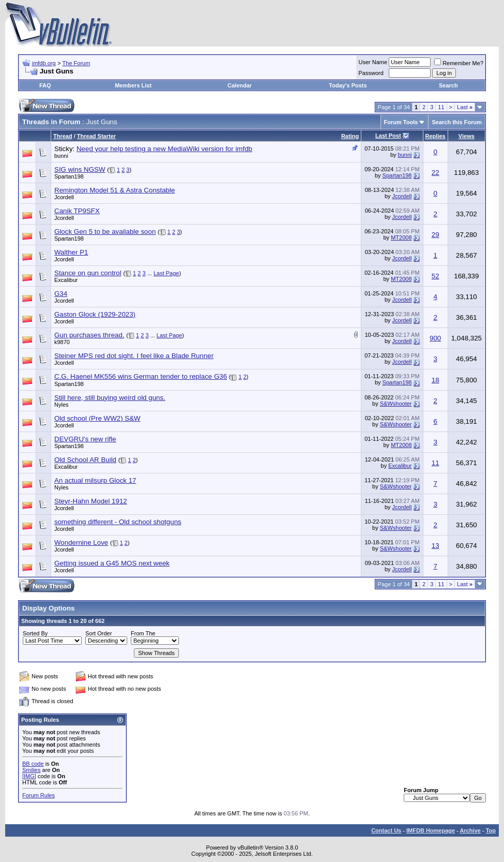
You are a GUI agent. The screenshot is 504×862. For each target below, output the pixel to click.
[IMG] (29, 776)
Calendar (240, 85)
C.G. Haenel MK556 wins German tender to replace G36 (141, 376)
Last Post (388, 136)
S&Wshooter (396, 404)
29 (436, 235)
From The (143, 633)
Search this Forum (457, 122)
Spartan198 (69, 176)
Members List (133, 85)
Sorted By (35, 633)
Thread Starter (96, 136)
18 (436, 380)
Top (491, 830)
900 (435, 338)
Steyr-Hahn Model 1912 (91, 501)
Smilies (31, 770)
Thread (63, 136)
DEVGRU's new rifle (85, 439)
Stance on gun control (88, 273)
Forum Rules (39, 795)
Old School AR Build (85, 460)
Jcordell (64, 197)
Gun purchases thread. (89, 335)
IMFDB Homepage (431, 830)
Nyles (62, 405)
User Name (373, 62)
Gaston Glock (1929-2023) (95, 314)
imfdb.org (44, 63)
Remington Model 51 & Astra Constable (114, 190)
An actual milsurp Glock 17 (95, 480)
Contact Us (386, 830)
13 (436, 546)
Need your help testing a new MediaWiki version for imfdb (164, 149)
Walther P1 (71, 252)
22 (436, 173)
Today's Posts (348, 85)
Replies (436, 136)
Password (371, 73)
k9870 (62, 342)
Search (448, 85)
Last (465, 107)
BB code (33, 764)
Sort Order (98, 633)
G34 (61, 294)
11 (441, 107)
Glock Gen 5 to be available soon (105, 232)
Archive (470, 830)
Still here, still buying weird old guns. (110, 398)
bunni (61, 156)
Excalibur (66, 280)
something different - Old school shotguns (118, 522)
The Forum (77, 63)
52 (436, 276)
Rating (350, 136)
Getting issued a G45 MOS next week (112, 563)
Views (467, 136)
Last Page (166, 273)
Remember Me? (459, 63)
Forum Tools (401, 122)
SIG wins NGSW (80, 169)
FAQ (45, 85)
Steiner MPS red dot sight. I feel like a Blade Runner (134, 356)
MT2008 (401, 237)
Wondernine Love (81, 543)
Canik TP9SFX (77, 211)
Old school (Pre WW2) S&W (97, 418)
